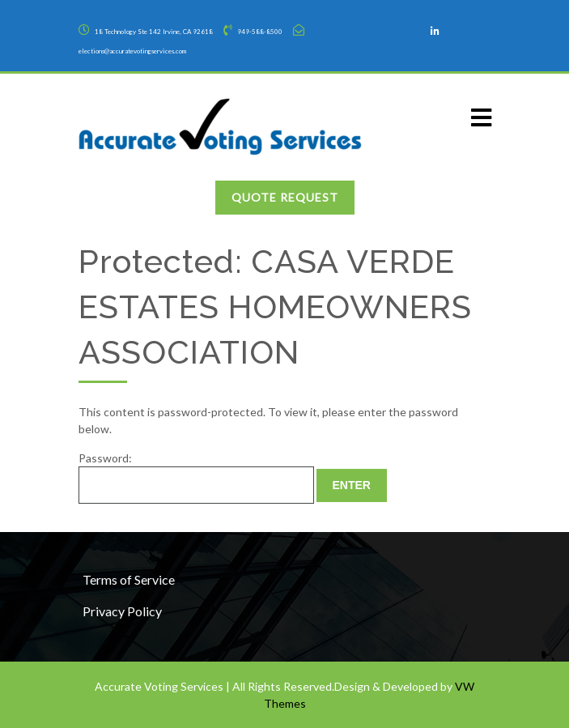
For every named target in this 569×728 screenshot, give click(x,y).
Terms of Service (129, 579)
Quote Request (285, 197)
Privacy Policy (122, 611)
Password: (196, 477)
